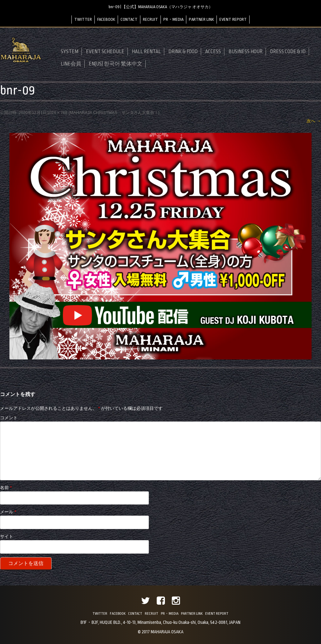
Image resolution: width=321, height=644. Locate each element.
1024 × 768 (57, 113)
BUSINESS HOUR (245, 52)
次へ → (314, 121)
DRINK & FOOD (183, 52)
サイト (7, 536)
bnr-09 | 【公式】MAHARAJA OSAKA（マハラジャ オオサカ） (161, 7)
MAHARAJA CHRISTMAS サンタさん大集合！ (114, 113)
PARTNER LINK (201, 19)
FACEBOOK (106, 19)
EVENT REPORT (233, 19)
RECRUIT (150, 19)
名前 (6, 488)
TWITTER (83, 19)
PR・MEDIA (173, 19)
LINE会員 (71, 64)
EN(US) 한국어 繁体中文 (115, 64)
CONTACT (129, 19)
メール (8, 512)
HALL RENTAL (146, 52)
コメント (9, 418)
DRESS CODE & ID (288, 52)
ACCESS (213, 52)
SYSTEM (70, 52)
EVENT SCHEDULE (105, 52)
